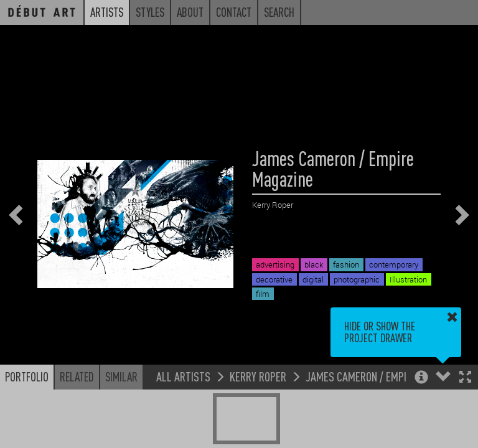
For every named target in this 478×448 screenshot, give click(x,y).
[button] (465, 378)
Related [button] (77, 376)
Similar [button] (121, 376)
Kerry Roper (258, 376)
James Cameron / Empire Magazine (384, 376)
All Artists (183, 376)
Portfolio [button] (27, 376)
